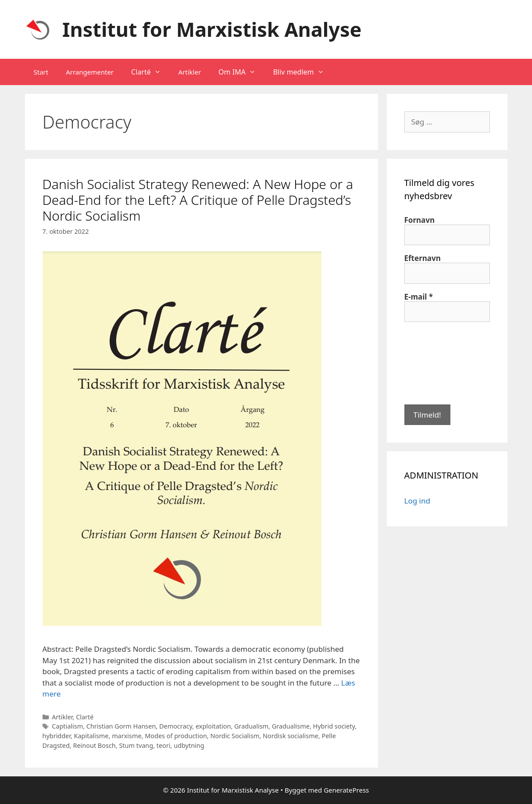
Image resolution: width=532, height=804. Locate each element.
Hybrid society (334, 726)
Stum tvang (136, 745)
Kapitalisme (91, 736)
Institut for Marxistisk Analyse (212, 29)
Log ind (417, 501)
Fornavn (420, 220)
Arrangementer (90, 72)
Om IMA (241, 72)
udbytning (189, 745)
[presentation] (440, 362)
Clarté (150, 72)
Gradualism (251, 726)
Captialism (67, 726)
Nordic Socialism (235, 736)
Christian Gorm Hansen (121, 726)
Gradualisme (291, 726)
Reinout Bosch (94, 745)
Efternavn (423, 258)
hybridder (57, 736)
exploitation (213, 726)
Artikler (189, 72)
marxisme (127, 736)
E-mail (419, 297)
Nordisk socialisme (291, 736)
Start (41, 72)
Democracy (176, 726)
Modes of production (176, 736)
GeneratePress (346, 790)
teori (164, 745)
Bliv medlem (303, 72)
